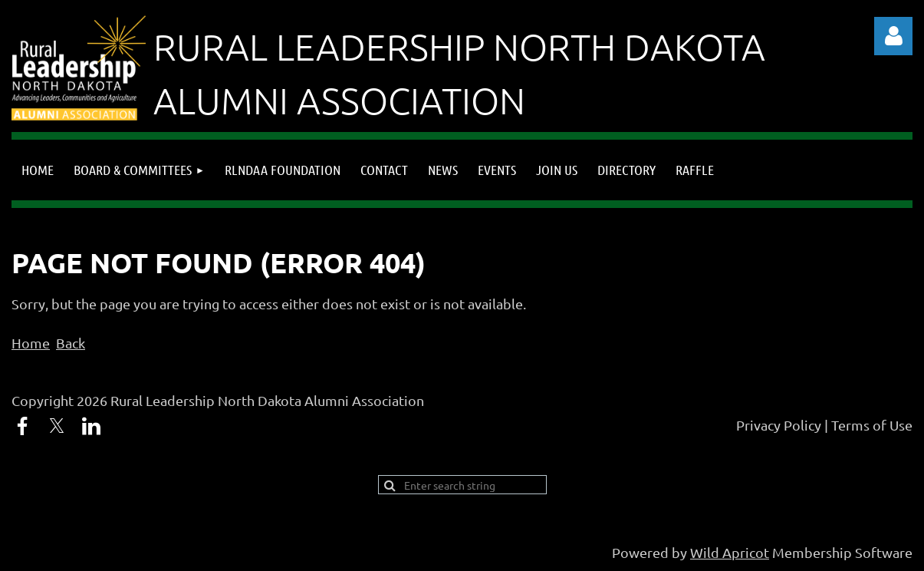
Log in (893, 36)
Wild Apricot (730, 552)
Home (31, 343)
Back (71, 343)
